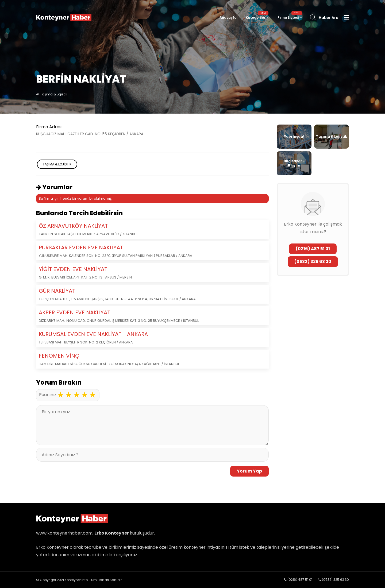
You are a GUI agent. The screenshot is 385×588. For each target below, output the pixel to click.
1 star (60, 395)
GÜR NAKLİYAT (57, 291)
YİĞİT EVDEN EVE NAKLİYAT (73, 269)
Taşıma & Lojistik (54, 94)
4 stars (84, 395)
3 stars (76, 395)
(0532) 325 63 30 (313, 262)
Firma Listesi (288, 18)
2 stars (68, 395)
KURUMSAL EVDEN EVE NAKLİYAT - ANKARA (93, 334)
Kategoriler (255, 18)
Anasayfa (228, 18)
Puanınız (48, 395)
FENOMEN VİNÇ (59, 356)
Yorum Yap (249, 471)
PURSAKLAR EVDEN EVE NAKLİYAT (81, 247)
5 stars (93, 395)
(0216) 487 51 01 (313, 249)
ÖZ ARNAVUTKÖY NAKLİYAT (73, 226)
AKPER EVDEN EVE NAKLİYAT (74, 312)
